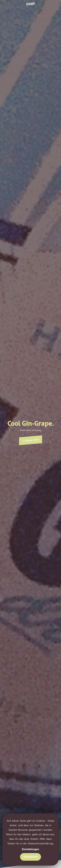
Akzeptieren (30, 857)
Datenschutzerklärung (41, 843)
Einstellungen (30, 849)
